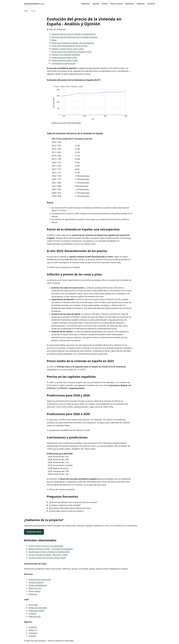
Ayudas (96, 4)
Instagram (33, 633)
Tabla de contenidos (57, 29)
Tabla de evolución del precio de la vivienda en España (74, 37)
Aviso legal (33, 605)
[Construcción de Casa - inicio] (34, 4)
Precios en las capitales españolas (66, 55)
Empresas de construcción (40, 579)
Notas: (54, 40)
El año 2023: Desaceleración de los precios (69, 46)
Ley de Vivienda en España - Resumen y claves (48, 555)
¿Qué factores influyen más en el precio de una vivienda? (73, 502)
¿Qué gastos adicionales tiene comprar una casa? (70, 508)
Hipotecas (130, 4)
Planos (105, 4)
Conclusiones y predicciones (63, 63)
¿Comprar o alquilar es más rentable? (65, 505)
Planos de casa (35, 588)
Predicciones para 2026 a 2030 (64, 60)
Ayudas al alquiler (36, 582)
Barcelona (114, 385)
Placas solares (116, 4)
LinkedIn (32, 636)
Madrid (124, 385)
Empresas (86, 4)
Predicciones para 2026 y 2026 (64, 58)
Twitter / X (33, 630)
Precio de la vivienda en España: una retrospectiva (73, 43)
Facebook (33, 627)
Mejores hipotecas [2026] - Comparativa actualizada (51, 549)
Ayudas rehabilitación (38, 585)
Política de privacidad (38, 608)
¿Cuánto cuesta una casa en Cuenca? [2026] (47, 558)
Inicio (26, 11)
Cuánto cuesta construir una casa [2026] (46, 546)
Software (141, 4)
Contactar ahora (34, 532)
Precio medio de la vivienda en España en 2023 (71, 52)
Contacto (151, 4)
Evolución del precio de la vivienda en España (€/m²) (74, 34)
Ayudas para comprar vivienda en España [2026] (49, 552)
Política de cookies (36, 611)
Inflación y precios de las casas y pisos (68, 49)
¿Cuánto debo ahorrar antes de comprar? (66, 511)
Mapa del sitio (35, 616)
